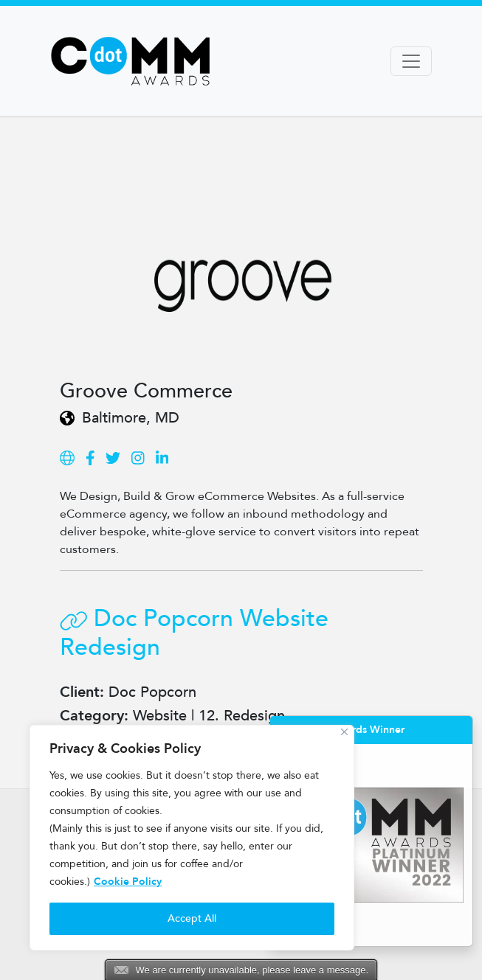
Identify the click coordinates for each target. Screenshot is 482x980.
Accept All (192, 918)
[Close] (344, 732)
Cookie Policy (128, 882)
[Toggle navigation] (411, 61)
